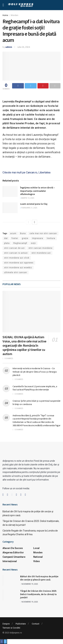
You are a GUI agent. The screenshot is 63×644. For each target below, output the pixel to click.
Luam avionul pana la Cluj (34, 204)
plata (7, 243)
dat (6, 238)
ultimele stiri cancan (16, 272)
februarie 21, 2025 (29, 208)
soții (33, 243)
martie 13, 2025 (27, 198)
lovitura (51, 238)
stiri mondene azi (41, 253)
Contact (36, 624)
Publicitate (21, 624)
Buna (23, 233)
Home (5, 15)
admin (9, 47)
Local (36, 548)
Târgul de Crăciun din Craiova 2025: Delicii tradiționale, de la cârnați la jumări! (38, 594)
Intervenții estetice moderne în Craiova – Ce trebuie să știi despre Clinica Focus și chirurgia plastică (35, 372)
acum (13, 233)
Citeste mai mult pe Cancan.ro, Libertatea (26, 172)
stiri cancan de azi (14, 248)
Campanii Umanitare (14, 557)
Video (37, 561)
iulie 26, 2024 (24, 47)
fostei (15, 238)
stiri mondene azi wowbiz (18, 268)
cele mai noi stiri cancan (43, 233)
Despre (6, 624)
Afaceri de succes (13, 548)
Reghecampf (20, 243)
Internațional (10, 561)
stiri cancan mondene (40, 248)
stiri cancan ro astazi (16, 253)
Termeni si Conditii (11, 628)
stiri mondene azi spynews (19, 263)
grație (25, 238)
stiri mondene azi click (17, 258)
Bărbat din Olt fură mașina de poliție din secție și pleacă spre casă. (39, 578)
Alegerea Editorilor (13, 553)
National (38, 557)
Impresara (38, 238)
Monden (15, 15)
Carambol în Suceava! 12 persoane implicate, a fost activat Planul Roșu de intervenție (35, 388)
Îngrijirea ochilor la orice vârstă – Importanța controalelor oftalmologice (38, 191)
